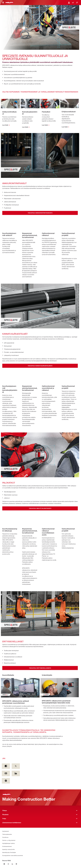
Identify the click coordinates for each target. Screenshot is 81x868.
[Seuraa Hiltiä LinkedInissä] (12, 864)
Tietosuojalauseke (7, 834)
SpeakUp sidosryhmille (8, 849)
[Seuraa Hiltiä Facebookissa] (4, 864)
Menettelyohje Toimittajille (9, 852)
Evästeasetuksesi (7, 846)
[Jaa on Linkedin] (16, 773)
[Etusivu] (9, 3)
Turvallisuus (5, 837)
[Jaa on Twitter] (16, 766)
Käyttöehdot (6, 831)
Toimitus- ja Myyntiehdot (9, 840)
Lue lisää (5, 125)
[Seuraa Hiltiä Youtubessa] (16, 864)
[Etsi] (77, 3)
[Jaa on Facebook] (6, 766)
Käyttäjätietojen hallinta (8, 843)
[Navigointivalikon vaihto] (3, 3)
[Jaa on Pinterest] (6, 781)
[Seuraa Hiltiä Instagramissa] (8, 864)
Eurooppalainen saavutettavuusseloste (13, 855)
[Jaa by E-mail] (6, 773)
